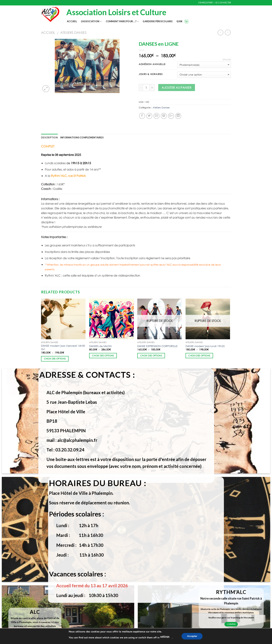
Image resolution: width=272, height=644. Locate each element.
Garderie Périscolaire (158, 21)
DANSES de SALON (100, 346)
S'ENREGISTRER (205, 3)
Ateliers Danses (73, 32)
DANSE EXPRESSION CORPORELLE (157, 346)
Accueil (72, 21)
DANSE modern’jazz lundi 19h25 (205, 346)
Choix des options (55, 359)
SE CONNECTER (223, 3)
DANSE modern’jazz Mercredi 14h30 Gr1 (63, 347)
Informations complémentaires (82, 137)
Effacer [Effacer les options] (227, 60)
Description (49, 137)
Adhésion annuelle (152, 64)
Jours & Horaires (151, 74)
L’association (91, 21)
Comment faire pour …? (122, 21)
